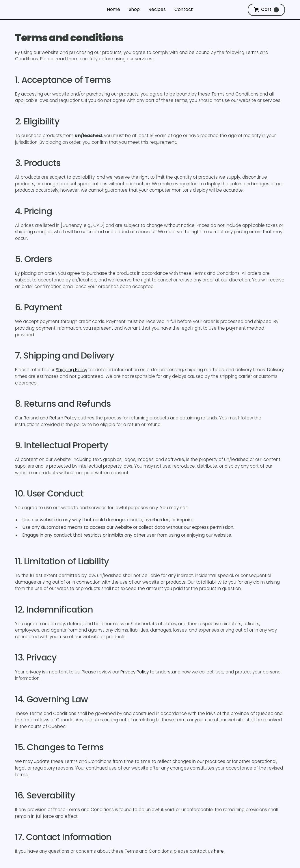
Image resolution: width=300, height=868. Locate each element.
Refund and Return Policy (50, 418)
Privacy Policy (135, 672)
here (219, 851)
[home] (43, 10)
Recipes (157, 9)
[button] (266, 10)
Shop (134, 9)
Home (114, 9)
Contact (184, 9)
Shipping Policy (71, 370)
